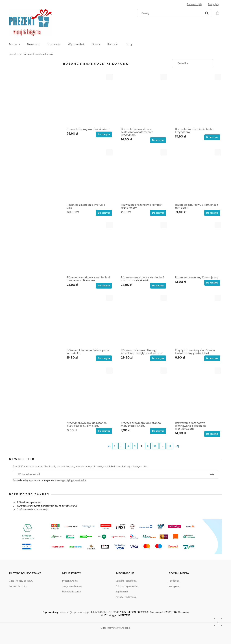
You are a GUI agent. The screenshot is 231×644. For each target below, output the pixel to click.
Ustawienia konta (71, 592)
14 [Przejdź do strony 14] (170, 446)
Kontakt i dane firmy (126, 581)
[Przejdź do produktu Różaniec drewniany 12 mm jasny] (197, 248)
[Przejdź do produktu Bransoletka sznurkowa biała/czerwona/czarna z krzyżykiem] (143, 100)
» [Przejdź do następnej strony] (177, 446)
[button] (109, 77)
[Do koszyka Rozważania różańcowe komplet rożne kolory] (158, 213)
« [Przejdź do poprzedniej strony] (108, 446)
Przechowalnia (70, 581)
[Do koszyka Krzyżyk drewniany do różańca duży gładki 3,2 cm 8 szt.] (104, 431)
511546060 (101, 612)
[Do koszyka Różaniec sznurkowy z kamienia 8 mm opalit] (212, 213)
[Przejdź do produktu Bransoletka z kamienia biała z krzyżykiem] (197, 100)
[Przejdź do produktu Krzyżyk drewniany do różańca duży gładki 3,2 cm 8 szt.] (88, 393)
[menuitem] (18, 44)
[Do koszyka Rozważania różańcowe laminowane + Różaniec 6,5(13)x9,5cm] (212, 434)
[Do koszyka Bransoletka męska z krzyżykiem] (104, 134)
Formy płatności (18, 586)
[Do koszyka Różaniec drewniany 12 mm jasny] (212, 283)
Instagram (174, 586)
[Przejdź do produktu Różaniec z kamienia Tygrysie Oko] (88, 175)
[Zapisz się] (212, 474)
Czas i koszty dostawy (21, 581)
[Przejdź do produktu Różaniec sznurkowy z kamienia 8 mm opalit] (197, 175)
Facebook (174, 581)
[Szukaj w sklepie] (171, 13)
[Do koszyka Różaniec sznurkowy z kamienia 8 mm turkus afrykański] (158, 286)
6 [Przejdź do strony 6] (128, 446)
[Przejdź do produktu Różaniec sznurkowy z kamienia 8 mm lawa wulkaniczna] (88, 248)
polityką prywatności (74, 480)
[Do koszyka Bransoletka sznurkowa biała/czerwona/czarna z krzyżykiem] (158, 140)
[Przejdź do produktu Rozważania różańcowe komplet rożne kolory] (143, 175)
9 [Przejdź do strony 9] (148, 446)
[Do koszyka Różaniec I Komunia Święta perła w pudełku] (104, 358)
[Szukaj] (207, 13)
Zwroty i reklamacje (126, 597)
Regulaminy (122, 592)
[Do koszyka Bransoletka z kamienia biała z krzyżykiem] (212, 137)
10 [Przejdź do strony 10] (155, 446)
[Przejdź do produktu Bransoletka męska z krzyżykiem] (88, 100)
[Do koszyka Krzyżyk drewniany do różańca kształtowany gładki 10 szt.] (212, 358)
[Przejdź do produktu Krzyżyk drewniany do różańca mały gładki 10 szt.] (143, 393)
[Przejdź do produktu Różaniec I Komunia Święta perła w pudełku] (88, 321)
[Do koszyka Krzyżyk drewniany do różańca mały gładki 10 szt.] (158, 431)
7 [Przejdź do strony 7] (135, 446)
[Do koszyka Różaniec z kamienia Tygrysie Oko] (104, 213)
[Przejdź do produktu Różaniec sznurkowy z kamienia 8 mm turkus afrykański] (143, 248)
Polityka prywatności (127, 586)
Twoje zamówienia (72, 586)
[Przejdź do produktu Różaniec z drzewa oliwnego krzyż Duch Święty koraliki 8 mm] (143, 321)
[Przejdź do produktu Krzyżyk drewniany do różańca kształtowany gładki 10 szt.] (197, 321)
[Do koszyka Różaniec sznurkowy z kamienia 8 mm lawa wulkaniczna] (104, 286)
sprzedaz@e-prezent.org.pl (74, 612)
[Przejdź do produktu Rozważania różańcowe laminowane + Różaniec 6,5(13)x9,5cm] (197, 393)
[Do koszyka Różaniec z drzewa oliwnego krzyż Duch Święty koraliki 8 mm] (158, 358)
